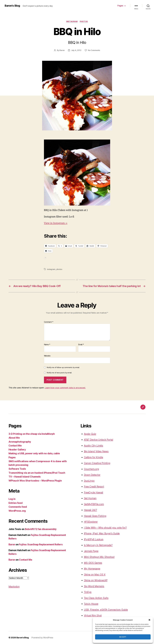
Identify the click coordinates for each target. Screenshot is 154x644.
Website (47, 356)
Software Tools (17, 469)
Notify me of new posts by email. (59, 373)
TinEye (88, 592)
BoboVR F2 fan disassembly (41, 529)
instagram (72, 22)
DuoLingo (89, 481)
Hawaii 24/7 (90, 510)
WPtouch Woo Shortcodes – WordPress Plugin (35, 481)
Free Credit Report (94, 487)
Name (47, 345)
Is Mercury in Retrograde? (98, 545)
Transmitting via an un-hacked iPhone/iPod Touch (37, 473)
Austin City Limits (93, 446)
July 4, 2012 (76, 50)
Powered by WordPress (42, 638)
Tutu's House (91, 604)
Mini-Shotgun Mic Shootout (99, 557)
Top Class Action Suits (96, 598)
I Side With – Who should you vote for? (105, 528)
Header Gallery (17, 450)
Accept (123, 637)
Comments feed (18, 507)
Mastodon (14, 587)
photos (84, 22)
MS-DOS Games (93, 563)
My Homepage (92, 569)
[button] (149, 620)
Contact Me (15, 446)
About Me (14, 438)
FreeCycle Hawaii (94, 492)
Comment (49, 322)
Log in (12, 499)
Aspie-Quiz (90, 434)
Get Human (90, 498)
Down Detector (92, 475)
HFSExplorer (91, 522)
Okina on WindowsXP (96, 580)
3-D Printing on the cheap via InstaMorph (32, 434)
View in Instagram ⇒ (56, 223)
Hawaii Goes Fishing (95, 516)
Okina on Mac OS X (95, 575)
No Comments (94, 50)
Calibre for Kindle (93, 457)
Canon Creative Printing (97, 463)
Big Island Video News (96, 451)
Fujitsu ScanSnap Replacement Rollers (41, 544)
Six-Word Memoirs (94, 586)
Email (81, 345)
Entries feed (16, 503)
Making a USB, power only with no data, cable (34, 453)
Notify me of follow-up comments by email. (63, 367)
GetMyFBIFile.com (94, 504)
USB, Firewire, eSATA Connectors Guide (106, 610)
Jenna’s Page (91, 551)
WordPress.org (17, 511)
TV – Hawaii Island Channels (25, 477)
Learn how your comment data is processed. (65, 388)
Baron (62, 50)
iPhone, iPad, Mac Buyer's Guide (102, 533)
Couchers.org (91, 469)
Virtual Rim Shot (93, 615)
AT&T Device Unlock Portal (99, 440)
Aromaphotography (20, 442)
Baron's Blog (12, 6)
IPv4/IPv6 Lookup (94, 539)
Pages (120, 6)
